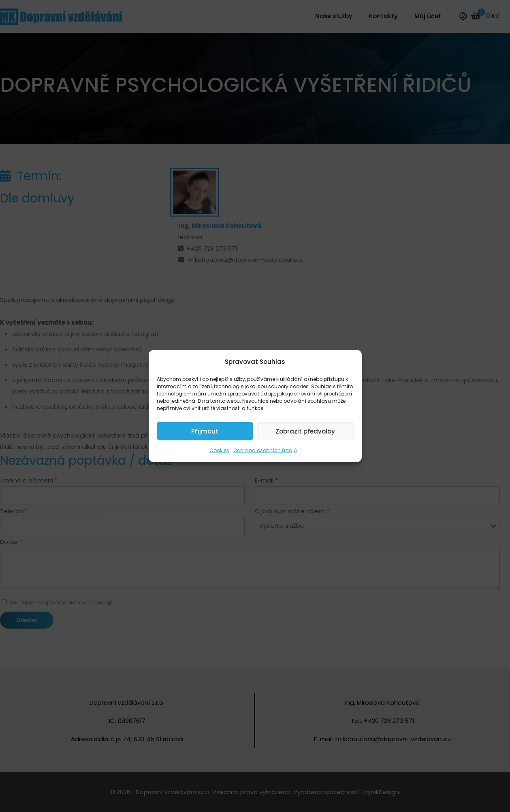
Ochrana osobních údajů (265, 450)
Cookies (219, 450)
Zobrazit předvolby (305, 431)
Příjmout (205, 431)
